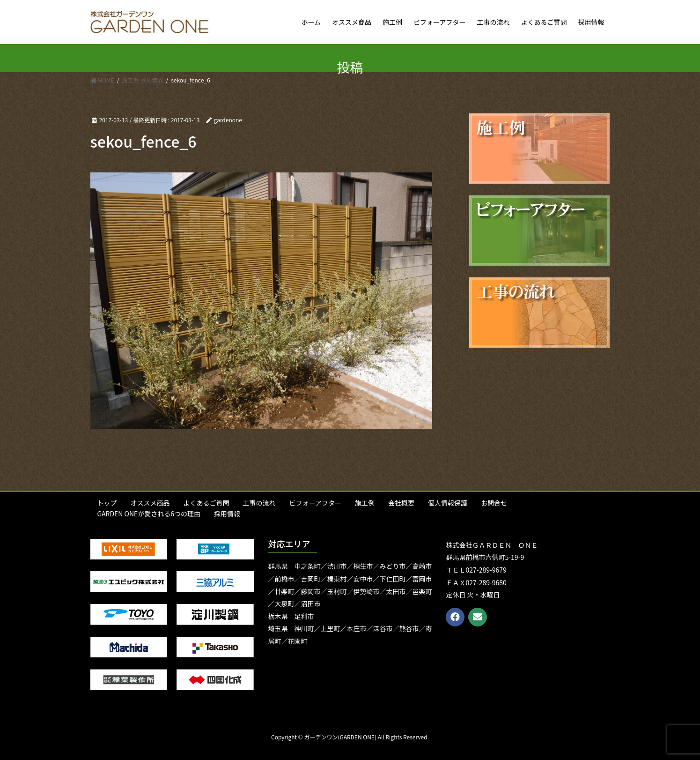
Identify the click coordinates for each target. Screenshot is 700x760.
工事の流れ (259, 503)
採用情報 (227, 514)
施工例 (365, 503)
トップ (107, 503)
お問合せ (494, 503)
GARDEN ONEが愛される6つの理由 (149, 514)
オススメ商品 (150, 503)
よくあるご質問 (206, 503)
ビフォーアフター (315, 503)
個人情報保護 (448, 503)
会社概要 (401, 503)
